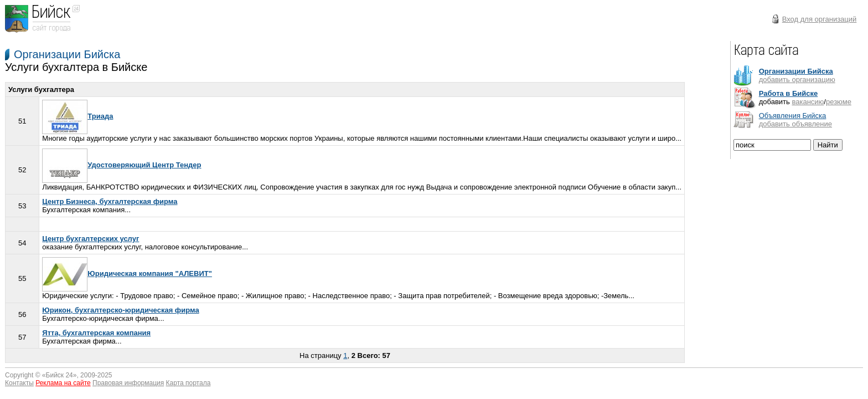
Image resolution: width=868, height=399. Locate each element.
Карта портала (188, 383)
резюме (839, 102)
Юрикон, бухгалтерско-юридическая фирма (120, 310)
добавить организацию (797, 80)
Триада (77, 116)
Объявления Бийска (793, 116)
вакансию (808, 102)
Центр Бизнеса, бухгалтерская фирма (110, 201)
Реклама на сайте (63, 383)
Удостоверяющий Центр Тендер (122, 165)
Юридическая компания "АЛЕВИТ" (127, 273)
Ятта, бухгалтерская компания (96, 333)
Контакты (19, 383)
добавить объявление (795, 124)
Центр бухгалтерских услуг (91, 239)
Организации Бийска (67, 54)
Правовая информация (128, 383)
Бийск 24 (60, 375)
